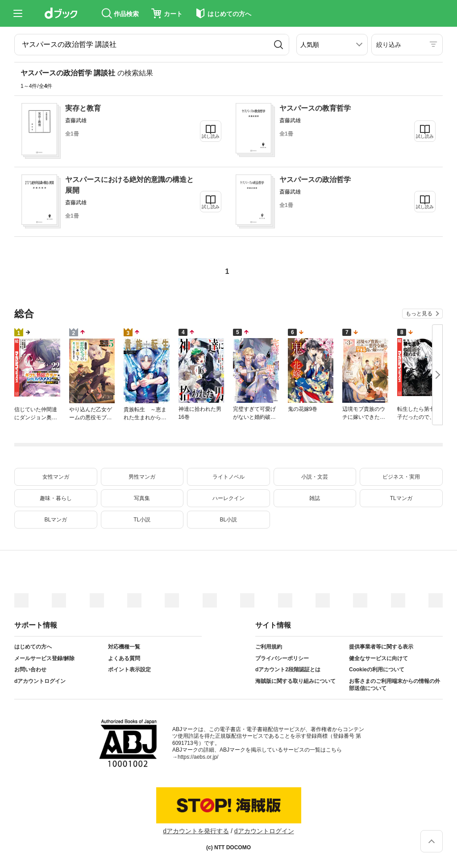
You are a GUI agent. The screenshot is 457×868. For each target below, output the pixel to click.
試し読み (211, 136)
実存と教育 (83, 108)
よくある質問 (124, 658)
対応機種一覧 (124, 647)
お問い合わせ (30, 670)
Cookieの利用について (377, 670)
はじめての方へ (33, 647)
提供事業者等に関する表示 (381, 647)
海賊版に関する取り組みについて (295, 681)
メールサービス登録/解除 (44, 658)
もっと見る (419, 314)
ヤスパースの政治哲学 (315, 180)
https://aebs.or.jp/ (198, 757)
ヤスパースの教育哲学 (315, 108)
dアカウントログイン (40, 681)
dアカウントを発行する (196, 831)
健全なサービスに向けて (378, 658)
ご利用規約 (269, 647)
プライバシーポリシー (282, 658)
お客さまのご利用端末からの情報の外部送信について (395, 685)
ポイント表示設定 (129, 670)
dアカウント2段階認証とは (288, 670)
